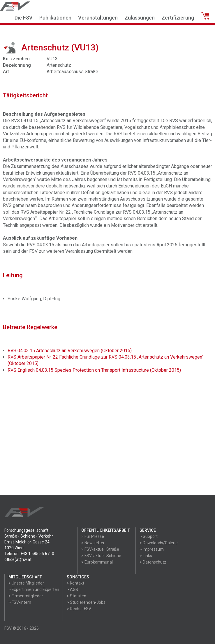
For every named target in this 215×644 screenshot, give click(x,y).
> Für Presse (93, 536)
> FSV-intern (20, 602)
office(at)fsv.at (18, 559)
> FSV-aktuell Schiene (101, 556)
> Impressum (152, 549)
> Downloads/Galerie (159, 543)
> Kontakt (75, 583)
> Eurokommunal (97, 562)
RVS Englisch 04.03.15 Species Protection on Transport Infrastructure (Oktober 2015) (94, 370)
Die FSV (24, 18)
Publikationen (55, 18)
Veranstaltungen (98, 18)
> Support (149, 536)
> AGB (72, 589)
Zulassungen (140, 18)
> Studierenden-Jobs (86, 602)
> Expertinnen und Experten (34, 589)
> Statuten (76, 596)
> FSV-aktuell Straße (100, 549)
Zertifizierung (178, 18)
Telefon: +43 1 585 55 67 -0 (29, 554)
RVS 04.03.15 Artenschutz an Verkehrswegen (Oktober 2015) (70, 351)
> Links (146, 556)
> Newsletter (93, 543)
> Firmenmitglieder (26, 596)
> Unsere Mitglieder (26, 583)
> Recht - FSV (79, 609)
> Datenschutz (153, 562)
